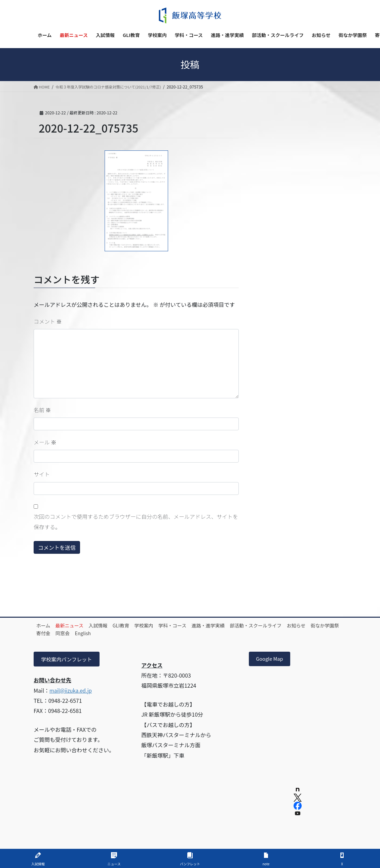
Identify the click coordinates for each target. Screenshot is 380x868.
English (161, 633)
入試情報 (110, 625)
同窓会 (136, 633)
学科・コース (198, 625)
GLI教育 (137, 625)
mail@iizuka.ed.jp (72, 691)
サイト (42, 474)
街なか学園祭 (81, 633)
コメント (48, 321)
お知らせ (48, 633)
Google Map (271, 659)
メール (45, 442)
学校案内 (164, 625)
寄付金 (112, 633)
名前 (42, 410)
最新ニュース (77, 625)
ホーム (46, 625)
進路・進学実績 (238, 625)
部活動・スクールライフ (290, 625)
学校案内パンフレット (68, 659)
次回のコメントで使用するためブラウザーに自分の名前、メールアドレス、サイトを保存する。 (136, 521)
